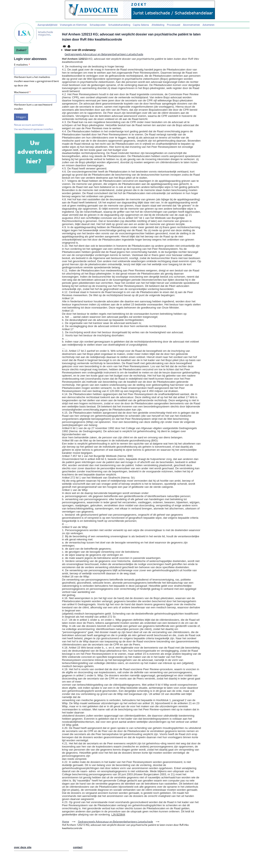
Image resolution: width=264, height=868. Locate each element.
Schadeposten (98, 25)
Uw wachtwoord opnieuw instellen (34, 129)
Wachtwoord (21, 92)
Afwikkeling (158, 25)
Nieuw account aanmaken (29, 125)
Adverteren (209, 25)
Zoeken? (21, 50)
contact (78, 847)
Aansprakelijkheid (47, 25)
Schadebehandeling (119, 25)
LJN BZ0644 (118, 815)
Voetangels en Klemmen (73, 25)
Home (66, 822)
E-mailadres (21, 65)
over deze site (23, 847)
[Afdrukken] (69, 46)
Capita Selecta (141, 25)
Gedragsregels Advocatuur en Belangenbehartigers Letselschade (104, 54)
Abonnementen (192, 25)
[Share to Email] (64, 46)
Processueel (174, 25)
